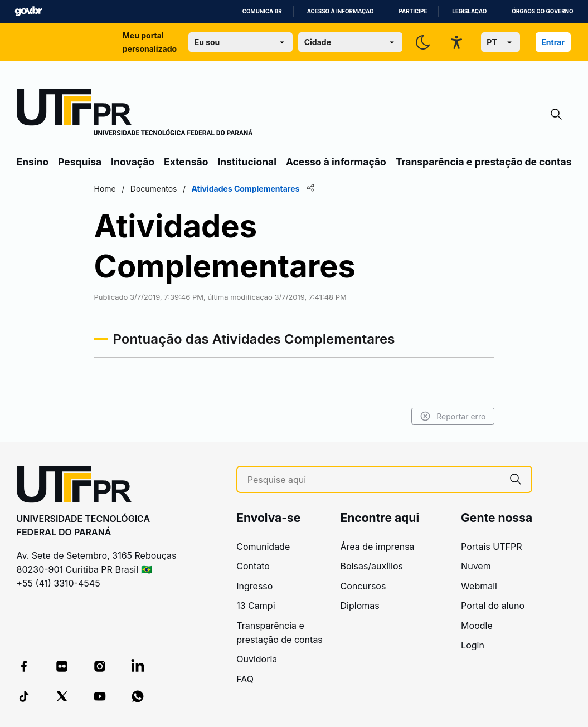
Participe (413, 11)
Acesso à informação (341, 11)
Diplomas (360, 606)
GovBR (28, 11)
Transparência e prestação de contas (484, 162)
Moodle (477, 626)
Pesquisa (80, 162)
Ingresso (254, 586)
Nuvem (476, 566)
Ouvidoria (257, 659)
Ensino (33, 162)
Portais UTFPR (491, 547)
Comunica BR (262, 11)
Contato (253, 566)
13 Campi (256, 606)
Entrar (553, 42)
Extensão (186, 162)
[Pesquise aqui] (374, 480)
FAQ (245, 679)
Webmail (479, 586)
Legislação (469, 11)
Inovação (133, 162)
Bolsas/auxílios (372, 566)
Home (105, 189)
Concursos (363, 586)
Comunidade (263, 547)
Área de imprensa (378, 547)
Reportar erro (453, 416)
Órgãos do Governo (542, 11)
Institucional (247, 162)
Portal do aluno (493, 606)
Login (473, 645)
